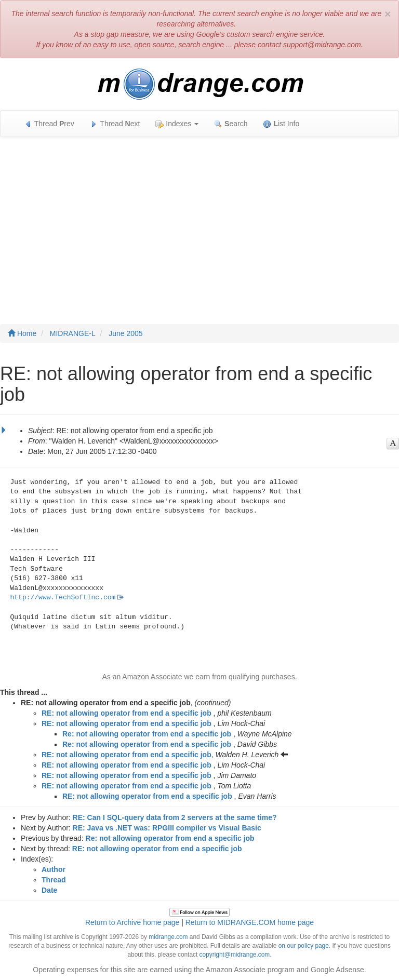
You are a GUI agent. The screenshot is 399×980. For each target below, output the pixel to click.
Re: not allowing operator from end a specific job (147, 734)
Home (22, 333)
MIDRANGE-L (73, 333)
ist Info (281, 124)
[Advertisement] (199, 220)
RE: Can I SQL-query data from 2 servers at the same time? (175, 817)
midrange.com (168, 937)
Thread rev (49, 124)
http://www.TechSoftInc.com (63, 598)
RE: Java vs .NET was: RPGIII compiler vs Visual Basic (167, 828)
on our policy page (304, 946)
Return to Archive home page (132, 922)
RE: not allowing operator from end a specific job (127, 713)
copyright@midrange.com (235, 955)
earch (231, 124)
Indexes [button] (177, 124)
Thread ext (115, 124)
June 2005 (125, 333)
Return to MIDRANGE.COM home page (250, 922)
